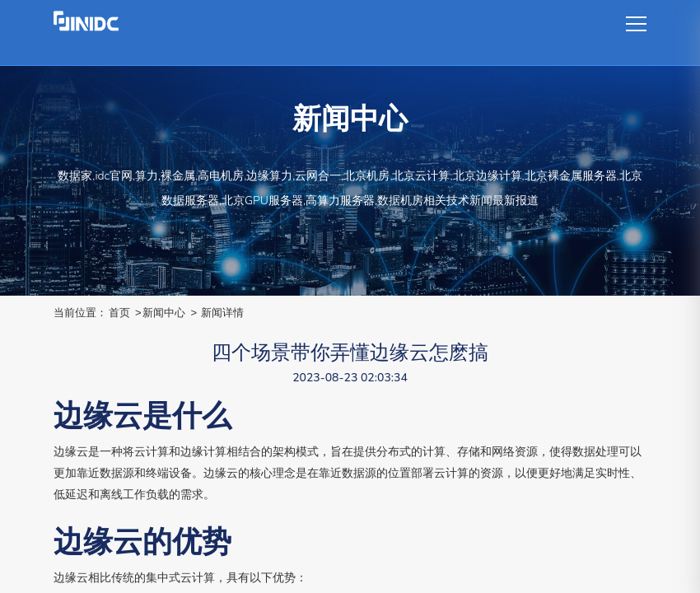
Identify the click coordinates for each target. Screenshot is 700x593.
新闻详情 (222, 313)
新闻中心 (164, 313)
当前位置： (80, 313)
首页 (119, 313)
